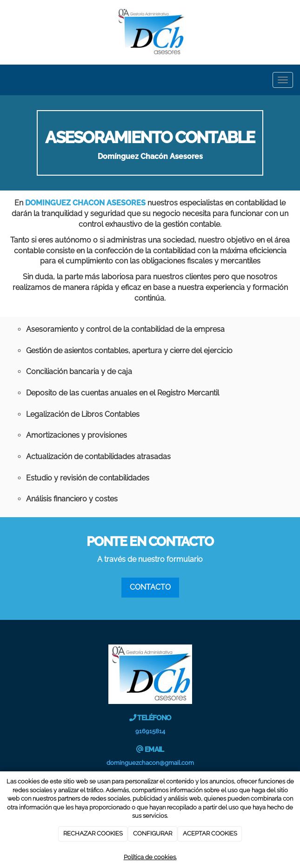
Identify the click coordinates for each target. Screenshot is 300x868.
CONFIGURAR (153, 833)
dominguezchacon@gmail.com (150, 763)
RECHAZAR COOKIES (93, 833)
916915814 (150, 731)
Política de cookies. (150, 857)
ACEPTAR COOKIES (210, 833)
